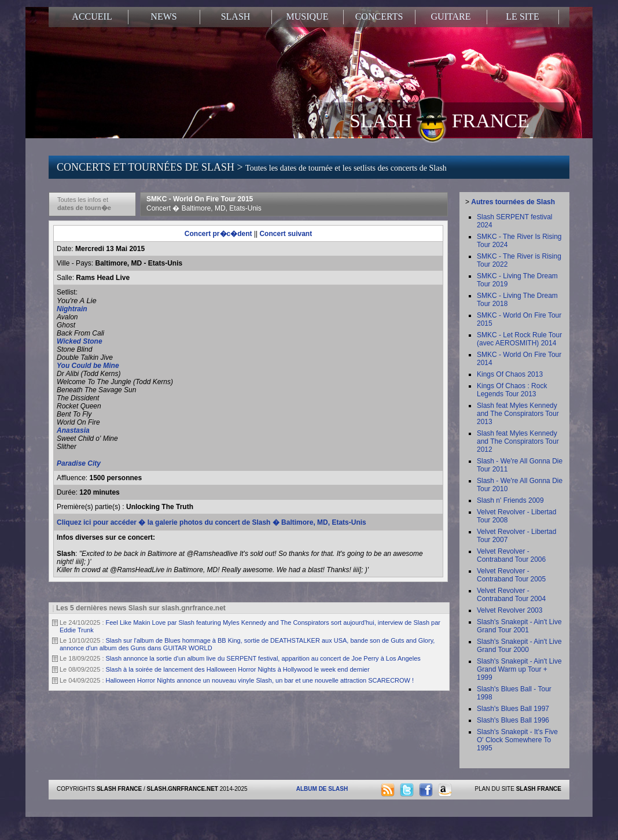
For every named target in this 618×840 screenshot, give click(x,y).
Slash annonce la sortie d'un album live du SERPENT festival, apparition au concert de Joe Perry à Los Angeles (263, 658)
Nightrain (72, 309)
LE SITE (522, 16)
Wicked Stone (80, 341)
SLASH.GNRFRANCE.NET (183, 789)
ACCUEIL (92, 16)
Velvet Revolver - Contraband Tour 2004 (511, 595)
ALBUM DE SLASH (322, 789)
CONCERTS (379, 16)
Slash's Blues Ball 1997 (513, 709)
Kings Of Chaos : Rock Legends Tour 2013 (512, 390)
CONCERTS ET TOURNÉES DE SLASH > (252, 167)
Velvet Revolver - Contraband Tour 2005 (511, 575)
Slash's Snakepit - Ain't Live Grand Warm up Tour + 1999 (519, 669)
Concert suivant (286, 234)
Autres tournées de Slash (513, 202)
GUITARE (451, 16)
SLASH (236, 16)
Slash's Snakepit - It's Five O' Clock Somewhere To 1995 (517, 740)
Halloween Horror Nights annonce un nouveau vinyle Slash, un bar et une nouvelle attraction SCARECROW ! (260, 680)
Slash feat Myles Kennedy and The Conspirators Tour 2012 (518, 441)
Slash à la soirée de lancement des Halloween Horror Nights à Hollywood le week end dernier (238, 669)
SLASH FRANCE (439, 120)
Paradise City (79, 463)
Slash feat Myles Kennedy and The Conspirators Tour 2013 (518, 414)
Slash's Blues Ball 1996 (513, 720)
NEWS (163, 16)
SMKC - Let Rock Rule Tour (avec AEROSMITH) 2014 (519, 339)
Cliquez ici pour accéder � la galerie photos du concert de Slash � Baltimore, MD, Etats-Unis (211, 522)
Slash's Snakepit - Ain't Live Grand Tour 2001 (519, 626)
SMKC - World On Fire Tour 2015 (204, 204)
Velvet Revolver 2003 (510, 610)
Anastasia (73, 430)
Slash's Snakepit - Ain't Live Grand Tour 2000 (519, 646)
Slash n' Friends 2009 (510, 500)
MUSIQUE (308, 16)
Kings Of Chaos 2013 (510, 374)
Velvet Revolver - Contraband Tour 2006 (511, 555)
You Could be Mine (88, 366)
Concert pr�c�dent (218, 234)
